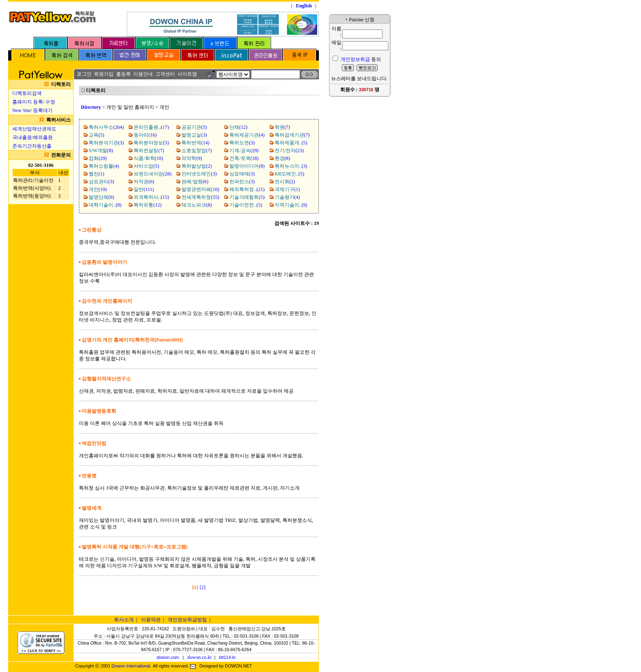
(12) (238, 127)
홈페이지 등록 (28, 102)
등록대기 (43, 110)
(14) (195, 143)
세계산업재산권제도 (34, 129)
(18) (244, 158)
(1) (96, 174)
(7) (282, 127)
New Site (21, 110)
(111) (144, 189)
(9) (192, 158)
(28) (152, 174)
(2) (197, 166)
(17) (151, 127)
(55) (200, 197)
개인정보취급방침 (187, 620)
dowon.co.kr (199, 657)
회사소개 (124, 620)
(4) (247, 135)
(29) (244, 151)
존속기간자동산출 (32, 146)
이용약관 (151, 620)
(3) (194, 135)
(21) (247, 189)
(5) (194, 127)
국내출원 (22, 137)
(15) (151, 197)
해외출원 (43, 137)
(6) (144, 182)
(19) (98, 189)
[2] (203, 587)
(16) (145, 135)
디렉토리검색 (27, 93)
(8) (101, 151)
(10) (148, 158)
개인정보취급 (355, 59)
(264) (106, 127)
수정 (50, 102)
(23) (289, 151)
